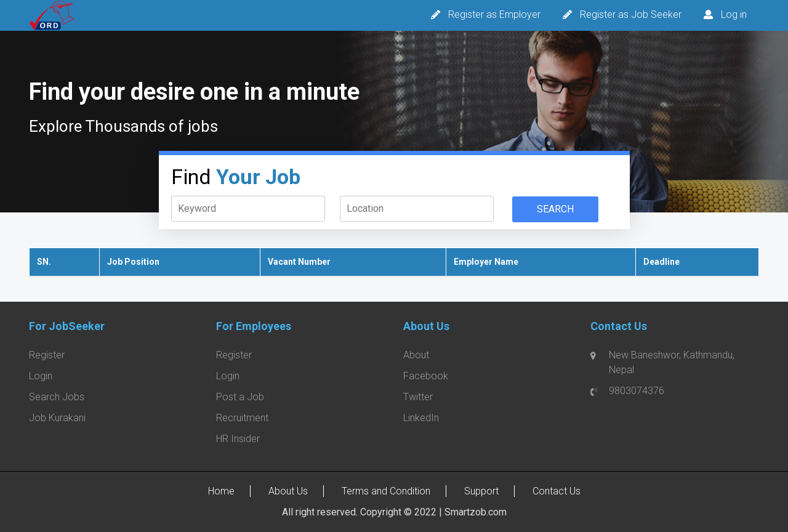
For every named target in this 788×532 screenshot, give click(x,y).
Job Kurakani (57, 418)
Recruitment (242, 418)
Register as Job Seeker (631, 14)
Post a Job (240, 397)
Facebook (426, 376)
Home (221, 491)
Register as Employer (494, 14)
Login (41, 376)
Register (47, 355)
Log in (734, 14)
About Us (288, 491)
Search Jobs (57, 397)
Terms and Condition (386, 491)
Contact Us (557, 491)
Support (481, 491)
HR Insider (238, 439)
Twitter (418, 397)
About (416, 355)
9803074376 (637, 391)
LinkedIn (421, 418)
